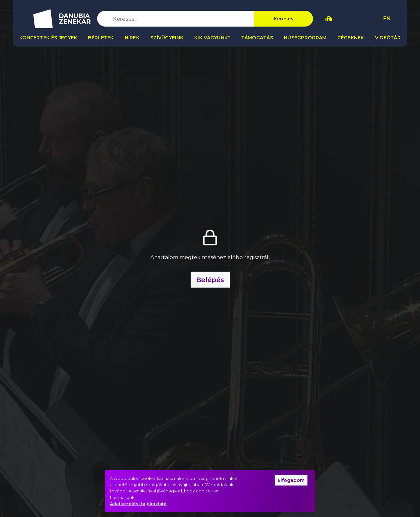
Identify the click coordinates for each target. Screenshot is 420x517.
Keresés (284, 19)
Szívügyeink (167, 38)
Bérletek (101, 38)
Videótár (388, 38)
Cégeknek (351, 38)
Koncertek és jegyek (48, 38)
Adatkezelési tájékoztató (138, 504)
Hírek (132, 38)
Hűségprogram (305, 38)
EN (387, 19)
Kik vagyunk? (212, 38)
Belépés (210, 280)
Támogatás (257, 38)
